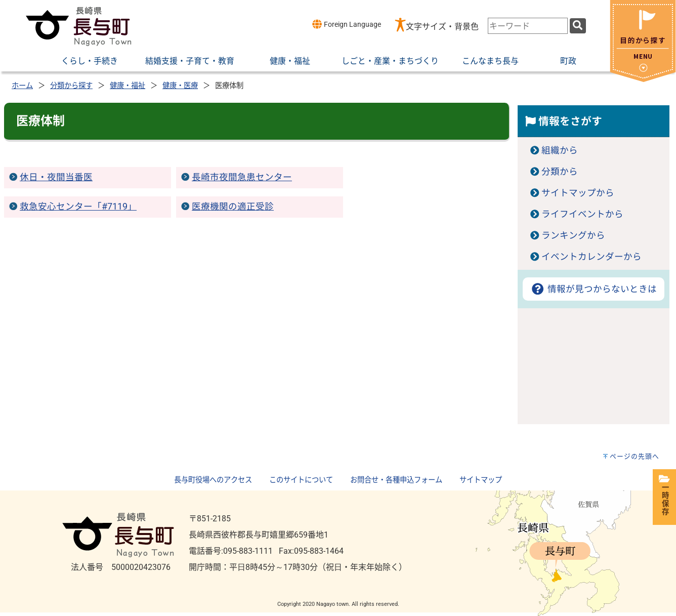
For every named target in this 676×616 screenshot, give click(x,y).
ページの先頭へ (635, 456)
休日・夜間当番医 (56, 177)
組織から (560, 150)
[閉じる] (643, 79)
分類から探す (71, 86)
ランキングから (573, 235)
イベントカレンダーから (591, 257)
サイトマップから (578, 193)
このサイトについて (301, 480)
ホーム (22, 86)
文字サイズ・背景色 (442, 27)
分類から (560, 172)
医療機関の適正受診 (233, 207)
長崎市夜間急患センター (242, 177)
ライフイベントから (582, 214)
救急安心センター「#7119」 (78, 207)
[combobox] (528, 26)
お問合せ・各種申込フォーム (396, 480)
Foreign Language (346, 24)
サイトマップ (481, 480)
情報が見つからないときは (593, 289)
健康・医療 (180, 86)
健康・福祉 (128, 86)
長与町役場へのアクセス (213, 480)
